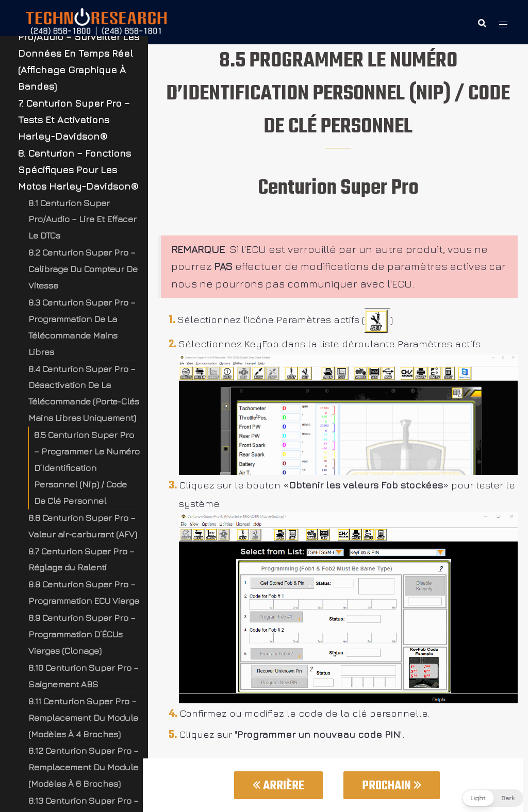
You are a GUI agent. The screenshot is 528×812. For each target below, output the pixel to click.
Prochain (392, 786)
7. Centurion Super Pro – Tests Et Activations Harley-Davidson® (74, 120)
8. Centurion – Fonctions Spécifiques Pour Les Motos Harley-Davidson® (78, 170)
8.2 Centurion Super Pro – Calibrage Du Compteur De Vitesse (83, 269)
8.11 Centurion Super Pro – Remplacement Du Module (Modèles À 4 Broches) (83, 717)
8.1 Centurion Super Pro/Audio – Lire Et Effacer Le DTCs (82, 219)
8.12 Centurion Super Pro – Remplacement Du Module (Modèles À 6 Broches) (84, 767)
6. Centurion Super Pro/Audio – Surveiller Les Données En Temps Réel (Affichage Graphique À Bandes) (79, 54)
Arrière (278, 786)
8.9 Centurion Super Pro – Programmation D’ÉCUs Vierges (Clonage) (82, 634)
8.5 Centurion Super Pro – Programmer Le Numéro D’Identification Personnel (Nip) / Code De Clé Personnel (87, 468)
